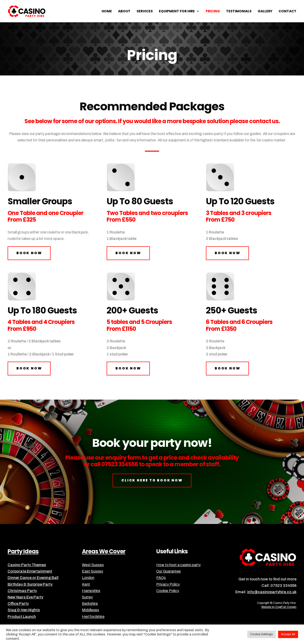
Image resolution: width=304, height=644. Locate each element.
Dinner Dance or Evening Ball (33, 578)
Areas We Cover (104, 551)
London (88, 578)
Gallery (265, 12)
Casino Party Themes (27, 565)
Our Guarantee (169, 571)
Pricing (213, 12)
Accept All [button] (288, 634)
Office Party (18, 604)
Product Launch (22, 617)
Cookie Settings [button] (261, 634)
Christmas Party (22, 591)
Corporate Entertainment (30, 571)
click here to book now (152, 480)
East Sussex (93, 571)
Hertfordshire (93, 617)
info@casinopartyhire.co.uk (272, 592)
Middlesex (90, 610)
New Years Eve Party (25, 597)
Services (145, 12)
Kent (86, 584)
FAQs (161, 578)
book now (29, 253)
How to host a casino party (178, 565)
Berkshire (90, 604)
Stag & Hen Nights (24, 610)
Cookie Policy (168, 591)
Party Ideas (23, 551)
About (124, 12)
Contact (287, 12)
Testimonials (239, 12)
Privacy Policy (168, 584)
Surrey (87, 597)
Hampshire (91, 591)
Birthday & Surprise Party (30, 584)
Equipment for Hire (177, 12)
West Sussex (93, 565)
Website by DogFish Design (279, 607)
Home (107, 12)
